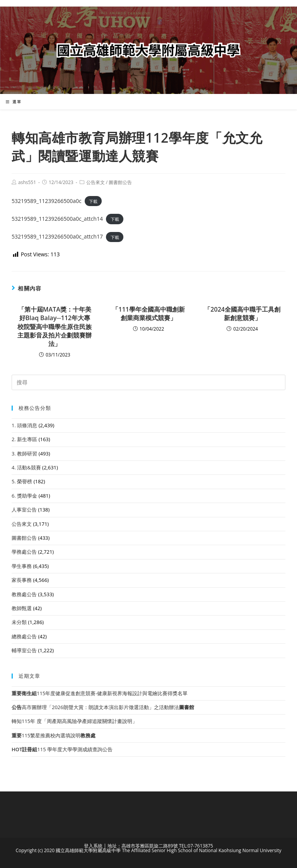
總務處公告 (24, 636)
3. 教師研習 (24, 454)
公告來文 (96, 182)
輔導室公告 (24, 650)
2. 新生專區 (24, 439)
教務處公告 (24, 594)
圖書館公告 (120, 182)
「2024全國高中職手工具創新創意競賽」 (242, 314)
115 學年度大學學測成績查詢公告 (62, 749)
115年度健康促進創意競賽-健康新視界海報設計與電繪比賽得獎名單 (100, 693)
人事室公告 (24, 510)
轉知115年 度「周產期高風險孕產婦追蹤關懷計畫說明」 (74, 721)
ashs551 (27, 182)
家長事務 (22, 580)
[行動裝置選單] (14, 102)
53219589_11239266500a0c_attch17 (57, 236)
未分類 (19, 622)
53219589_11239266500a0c (47, 201)
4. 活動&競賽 (26, 467)
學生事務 (22, 566)
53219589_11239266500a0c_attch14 (57, 219)
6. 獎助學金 (24, 496)
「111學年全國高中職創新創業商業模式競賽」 (148, 314)
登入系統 (93, 846)
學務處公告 (24, 552)
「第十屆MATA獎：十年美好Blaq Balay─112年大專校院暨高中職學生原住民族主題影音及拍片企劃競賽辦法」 (55, 327)
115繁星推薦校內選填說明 (54, 735)
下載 (93, 201)
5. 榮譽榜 (22, 481)
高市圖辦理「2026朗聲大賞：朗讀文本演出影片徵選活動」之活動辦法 (103, 707)
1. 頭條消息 (24, 425)
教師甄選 (22, 608)
